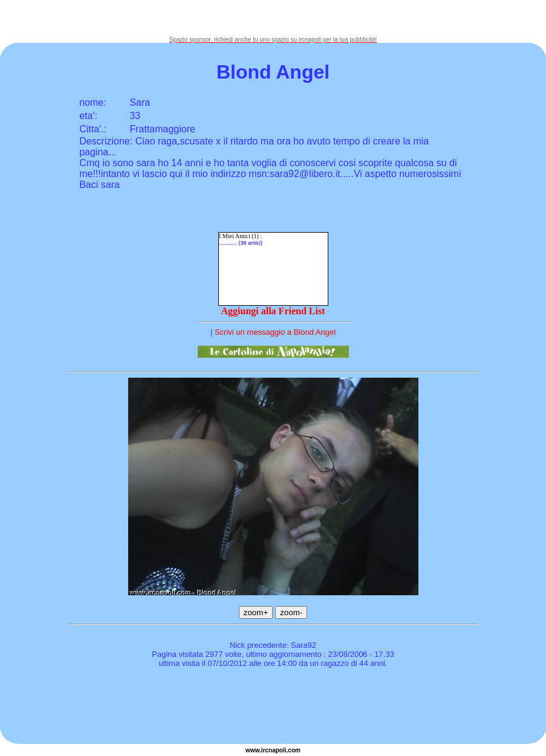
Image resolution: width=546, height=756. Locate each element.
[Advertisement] (273, 18)
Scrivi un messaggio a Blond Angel (275, 332)
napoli (277, 750)
